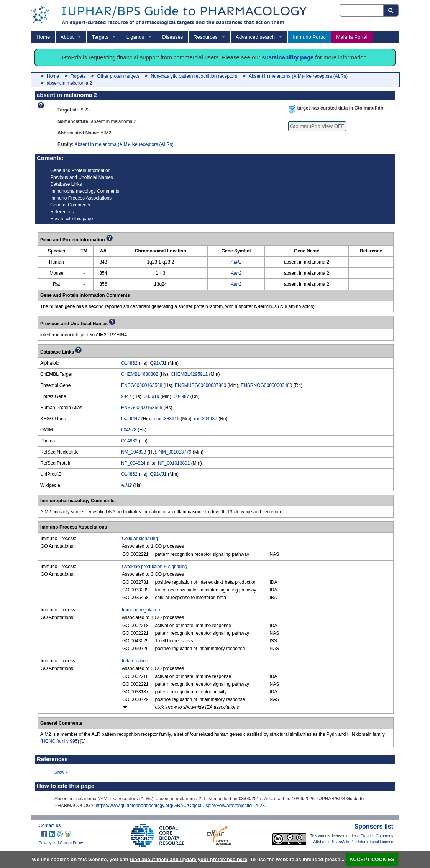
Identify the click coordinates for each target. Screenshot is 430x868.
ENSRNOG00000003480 (266, 385)
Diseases (172, 37)
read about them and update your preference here (188, 859)
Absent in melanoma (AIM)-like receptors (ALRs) (298, 76)
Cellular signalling (140, 539)
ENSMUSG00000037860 (200, 385)
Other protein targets (118, 76)
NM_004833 (134, 452)
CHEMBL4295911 (189, 374)
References (62, 212)
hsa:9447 (130, 419)
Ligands (135, 37)
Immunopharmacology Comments (85, 191)
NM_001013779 (175, 452)
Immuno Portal (309, 37)
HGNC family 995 (60, 741)
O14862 (129, 363)
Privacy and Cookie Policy (61, 843)
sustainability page (288, 57)
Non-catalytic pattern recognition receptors (194, 76)
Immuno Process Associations (81, 198)
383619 (151, 396)
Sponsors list (374, 826)
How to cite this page (71, 219)
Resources (206, 37)
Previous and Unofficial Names (82, 177)
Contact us (50, 825)
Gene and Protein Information (80, 170)
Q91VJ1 (158, 363)
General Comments (70, 205)
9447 (126, 396)
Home (43, 37)
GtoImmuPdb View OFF (317, 126)
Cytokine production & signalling (155, 567)
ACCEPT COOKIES (372, 859)
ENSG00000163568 (142, 385)
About (67, 37)
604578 (129, 430)
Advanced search (255, 37)
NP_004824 (133, 463)
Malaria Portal (352, 37)
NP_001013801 (174, 463)
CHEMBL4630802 (140, 374)
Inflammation (135, 661)
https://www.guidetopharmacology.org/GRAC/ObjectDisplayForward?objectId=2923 (180, 806)
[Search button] (391, 10)
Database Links (66, 184)
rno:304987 (206, 419)
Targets (100, 37)
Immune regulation (141, 610)
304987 (181, 396)
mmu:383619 (166, 419)
